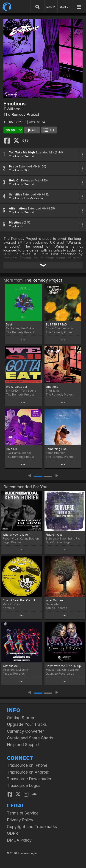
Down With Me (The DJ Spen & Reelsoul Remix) (65, 666)
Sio (26, 170)
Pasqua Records (14, 674)
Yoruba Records (56, 608)
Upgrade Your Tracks (27, 724)
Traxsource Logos (24, 785)
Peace (14, 166)
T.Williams (16, 156)
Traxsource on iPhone (27, 765)
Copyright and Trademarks (32, 827)
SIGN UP (65, 7)
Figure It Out (54, 535)
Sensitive (16, 194)
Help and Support (23, 745)
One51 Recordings (58, 542)
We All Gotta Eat (17, 387)
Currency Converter (25, 731)
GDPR (12, 833)
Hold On (15, 180)
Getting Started (21, 718)
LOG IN (51, 7)
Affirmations (18, 208)
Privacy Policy (20, 820)
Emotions (52, 387)
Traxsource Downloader (29, 779)
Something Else (56, 449)
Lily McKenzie (34, 198)
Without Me (10, 666)
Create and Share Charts (30, 738)
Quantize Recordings (60, 674)
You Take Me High (22, 152)
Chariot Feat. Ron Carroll (19, 600)
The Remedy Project (21, 114)
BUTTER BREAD (56, 324)
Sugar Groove (12, 542)
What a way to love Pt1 (18, 535)
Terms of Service (23, 813)
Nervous (8, 608)
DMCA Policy (19, 840)
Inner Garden (54, 600)
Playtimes (16, 222)
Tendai (29, 156)
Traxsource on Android (28, 772)
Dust (9, 324)
